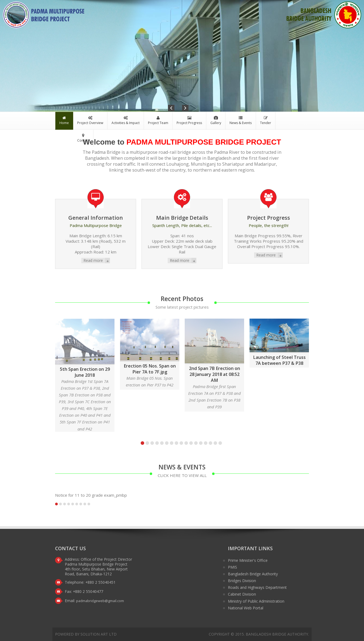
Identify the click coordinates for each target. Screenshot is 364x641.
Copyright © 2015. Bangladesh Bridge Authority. (259, 634)
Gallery (216, 121)
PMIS (232, 567)
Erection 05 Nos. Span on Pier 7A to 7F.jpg (150, 369)
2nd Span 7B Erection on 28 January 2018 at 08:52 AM (215, 374)
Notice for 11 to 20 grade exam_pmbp (91, 495)
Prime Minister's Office (248, 560)
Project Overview (90, 121)
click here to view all (182, 475)
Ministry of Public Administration (256, 601)
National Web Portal (246, 608)
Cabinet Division (242, 594)
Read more (93, 260)
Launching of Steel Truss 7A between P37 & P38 (279, 360)
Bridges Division (242, 581)
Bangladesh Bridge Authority (253, 574)
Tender (266, 121)
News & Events (241, 121)
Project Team (158, 121)
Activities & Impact (126, 121)
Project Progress (189, 121)
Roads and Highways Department (257, 587)
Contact (83, 138)
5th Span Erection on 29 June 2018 (85, 372)
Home (64, 121)
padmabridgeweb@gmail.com (100, 601)
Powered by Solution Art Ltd (86, 634)
